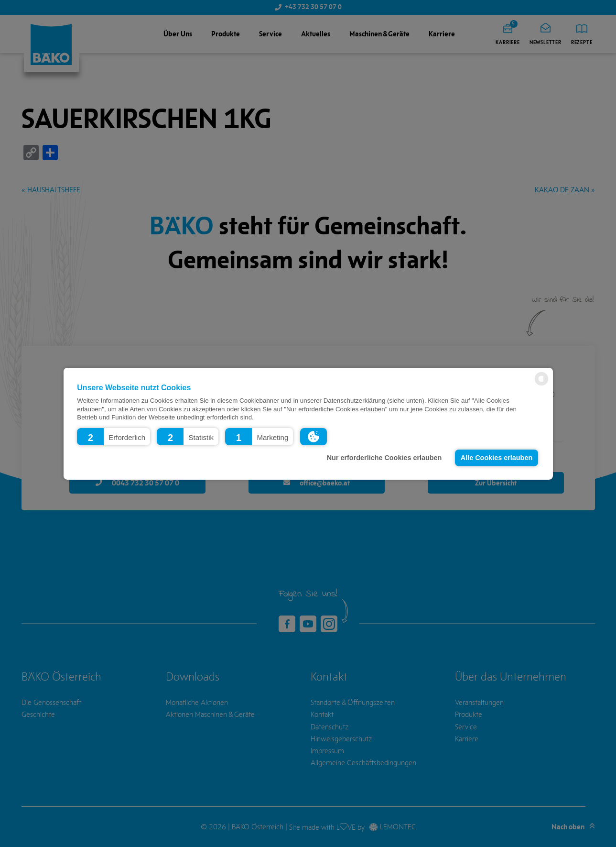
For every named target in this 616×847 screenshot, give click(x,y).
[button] (113, 436)
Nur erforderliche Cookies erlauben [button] (384, 458)
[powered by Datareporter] (541, 385)
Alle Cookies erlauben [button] (497, 458)
